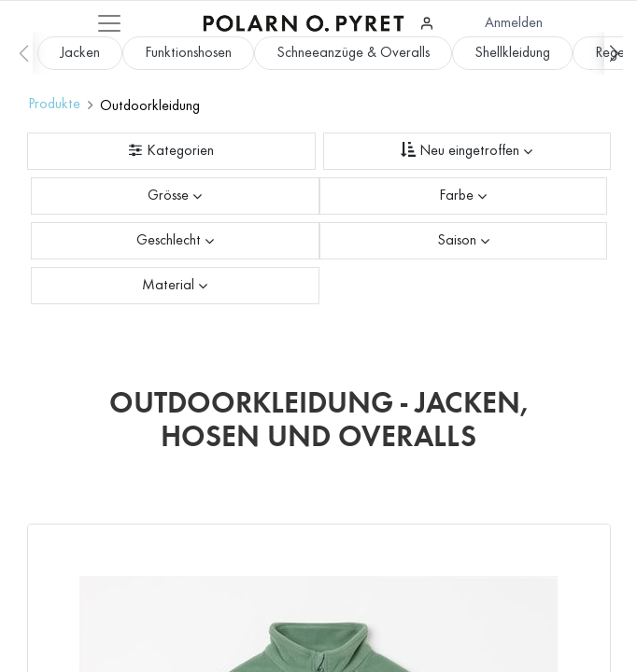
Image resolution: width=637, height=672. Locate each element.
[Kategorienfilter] (171, 151)
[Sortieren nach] (467, 151)
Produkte (54, 105)
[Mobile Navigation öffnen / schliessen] (109, 23)
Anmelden (514, 23)
